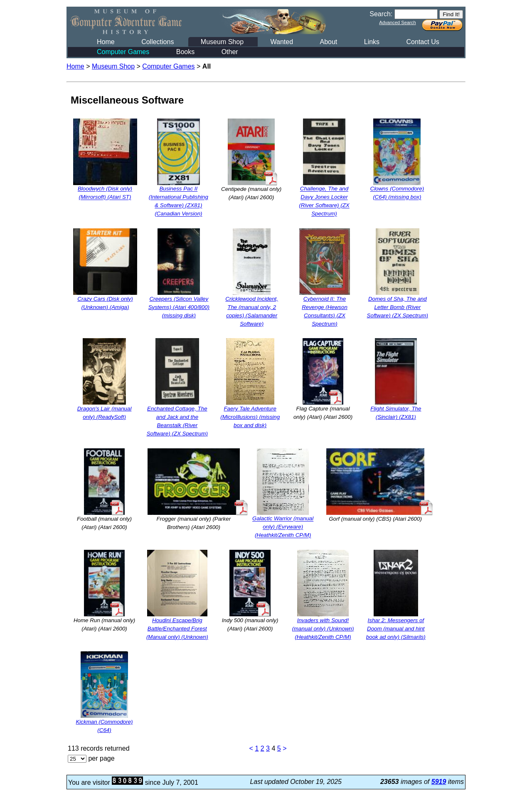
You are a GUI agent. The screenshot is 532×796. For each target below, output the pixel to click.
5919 (439, 782)
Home (106, 42)
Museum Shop (222, 42)
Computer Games (123, 52)
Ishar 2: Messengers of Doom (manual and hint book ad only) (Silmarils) (396, 629)
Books (185, 52)
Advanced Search (397, 22)
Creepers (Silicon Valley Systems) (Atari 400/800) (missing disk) (179, 307)
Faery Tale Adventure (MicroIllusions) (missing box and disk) (250, 417)
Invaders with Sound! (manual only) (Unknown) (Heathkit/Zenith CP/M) (323, 629)
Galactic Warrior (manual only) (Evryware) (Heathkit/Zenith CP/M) (283, 527)
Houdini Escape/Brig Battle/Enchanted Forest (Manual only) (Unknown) (177, 629)
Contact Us (423, 42)
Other (230, 52)
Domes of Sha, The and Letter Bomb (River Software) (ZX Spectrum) (398, 307)
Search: (381, 14)
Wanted (282, 42)
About (328, 42)
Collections (158, 42)
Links (372, 42)
